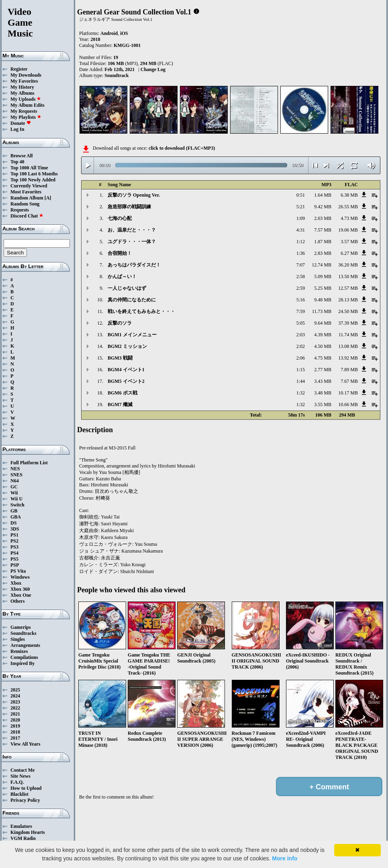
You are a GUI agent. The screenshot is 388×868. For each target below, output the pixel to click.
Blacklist (19, 794)
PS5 (14, 559)
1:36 (301, 253)
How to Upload (26, 788)
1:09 (301, 218)
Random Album (27, 198)
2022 (15, 708)
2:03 (301, 335)
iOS (124, 33)
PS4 (14, 553)
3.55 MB (323, 405)
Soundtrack (116, 75)
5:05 (301, 323)
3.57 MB (349, 242)
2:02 (301, 346)
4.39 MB (323, 335)
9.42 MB (323, 207)
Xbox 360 (20, 589)
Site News (20, 776)
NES (15, 469)
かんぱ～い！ (122, 276)
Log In (17, 129)
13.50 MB (348, 276)
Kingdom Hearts (28, 832)
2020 (15, 720)
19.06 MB (348, 230)
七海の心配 (120, 218)
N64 (15, 481)
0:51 (301, 195)
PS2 (14, 541)
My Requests (24, 111)
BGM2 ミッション (127, 346)
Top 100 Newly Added (33, 180)
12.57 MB (348, 288)
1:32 (301, 393)
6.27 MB (349, 253)
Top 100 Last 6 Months (34, 174)
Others (17, 601)
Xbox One (21, 595)
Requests (20, 210)
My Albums (22, 93)
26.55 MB (348, 207)
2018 (15, 732)
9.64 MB (323, 323)
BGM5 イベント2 (126, 381)
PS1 (14, 535)
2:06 (301, 358)
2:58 (301, 276)
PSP (15, 565)
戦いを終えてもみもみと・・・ (141, 311)
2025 (15, 690)
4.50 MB (323, 346)
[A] (48, 198)
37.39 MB (348, 323)
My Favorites (24, 81)
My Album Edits (28, 105)
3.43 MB (323, 381)
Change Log (153, 69)
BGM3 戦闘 (120, 358)
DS (13, 523)
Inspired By (22, 663)
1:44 (301, 381)
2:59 (301, 288)
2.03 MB (323, 218)
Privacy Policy (25, 800)
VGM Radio (23, 838)
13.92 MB (348, 358)
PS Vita (18, 571)
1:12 (301, 242)
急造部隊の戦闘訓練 (129, 207)
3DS (15, 529)
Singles (18, 639)
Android (109, 33)
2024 (15, 696)
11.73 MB (322, 311)
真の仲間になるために (132, 300)
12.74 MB (322, 265)
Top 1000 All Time (29, 168)
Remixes (19, 651)
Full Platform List (29, 463)
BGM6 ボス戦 (123, 393)
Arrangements (25, 645)
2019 (15, 726)
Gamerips (21, 627)
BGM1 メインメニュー (132, 335)
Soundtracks (23, 633)
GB (14, 511)
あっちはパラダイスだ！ (134, 265)
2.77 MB (323, 370)
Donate (21, 123)
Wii (14, 493)
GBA (16, 517)
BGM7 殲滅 (120, 405)
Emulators (21, 826)
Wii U (16, 499)
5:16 (301, 300)
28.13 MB (348, 300)
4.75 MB (323, 358)
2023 (15, 702)
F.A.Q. (17, 782)
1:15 (301, 370)
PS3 (14, 547)
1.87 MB (323, 242)
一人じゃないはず (127, 288)
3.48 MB (323, 393)
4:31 (301, 230)
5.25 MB (323, 288)
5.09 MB (323, 276)
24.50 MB (348, 311)
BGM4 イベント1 (126, 370)
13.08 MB (348, 346)
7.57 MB (323, 230)
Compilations (24, 657)
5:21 (301, 207)
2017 (15, 738)
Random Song (25, 204)
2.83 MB (323, 253)
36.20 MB (348, 265)
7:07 (301, 265)
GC (14, 487)
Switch (17, 505)
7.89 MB (349, 370)
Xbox (16, 583)
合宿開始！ (120, 253)
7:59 (301, 311)
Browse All (21, 156)
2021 (15, 714)
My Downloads (26, 75)
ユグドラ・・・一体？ (132, 242)
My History (22, 87)
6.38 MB (349, 195)
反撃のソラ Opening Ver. (134, 195)
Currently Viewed (29, 186)
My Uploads (26, 99)
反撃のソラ (120, 323)
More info (285, 858)
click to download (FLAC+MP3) (182, 148)
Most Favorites (26, 192)
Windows (20, 577)
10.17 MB (348, 393)
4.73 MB (349, 218)
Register (19, 69)
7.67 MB (349, 381)
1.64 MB (323, 195)
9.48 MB (323, 300)
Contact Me (22, 770)
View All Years (25, 744)
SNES (16, 475)
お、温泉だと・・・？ (132, 230)
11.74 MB (348, 335)
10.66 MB (348, 405)
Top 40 (17, 162)
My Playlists (26, 117)
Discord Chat (27, 216)
